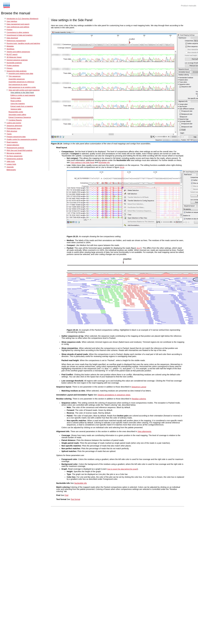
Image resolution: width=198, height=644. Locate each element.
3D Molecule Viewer (14, 57)
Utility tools (11, 161)
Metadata (10, 46)
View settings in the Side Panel (22, 92)
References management (16, 41)
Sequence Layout (139, 387)
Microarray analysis (14, 153)
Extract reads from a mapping (22, 106)
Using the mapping (18, 104)
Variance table (16, 109)
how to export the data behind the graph (122, 469)
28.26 (122, 167)
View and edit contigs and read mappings (24, 90)
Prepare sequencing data (16, 137)
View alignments (144, 431)
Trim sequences (15, 76)
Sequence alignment (14, 126)
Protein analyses (13, 65)
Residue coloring (139, 399)
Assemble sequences (17, 79)
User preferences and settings (18, 27)
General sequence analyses (17, 60)
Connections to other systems (18, 32)
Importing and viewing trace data (21, 73)
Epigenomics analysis (15, 159)
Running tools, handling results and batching (23, 43)
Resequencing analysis (15, 148)
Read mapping (12, 142)
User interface (12, 21)
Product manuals (189, 6)
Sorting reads (16, 98)
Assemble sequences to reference (21, 82)
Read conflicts (16, 101)
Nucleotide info (104, 162)
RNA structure (12, 131)
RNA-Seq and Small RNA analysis (19, 150)
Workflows (10, 49)
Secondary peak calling (17, 115)
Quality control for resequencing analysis (22, 139)
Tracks (9, 134)
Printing (9, 30)
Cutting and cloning (14, 123)
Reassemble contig (16, 112)
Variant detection (13, 145)
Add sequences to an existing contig (22, 87)
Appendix (10, 167)
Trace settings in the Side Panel (82, 162)
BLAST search (12, 54)
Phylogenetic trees (14, 128)
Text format (75, 499)
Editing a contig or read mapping (23, 95)
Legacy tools (11, 164)
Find (66, 495)
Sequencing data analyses (17, 71)
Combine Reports (15, 120)
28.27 (139, 248)
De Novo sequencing (14, 156)
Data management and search (18, 24)
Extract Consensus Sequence (20, 117)
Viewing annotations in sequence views (114, 395)
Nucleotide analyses (14, 63)
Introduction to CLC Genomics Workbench (22, 19)
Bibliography (11, 170)
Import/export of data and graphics (19, 35)
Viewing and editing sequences (18, 52)
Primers (10, 68)
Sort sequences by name (18, 84)
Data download (12, 38)
